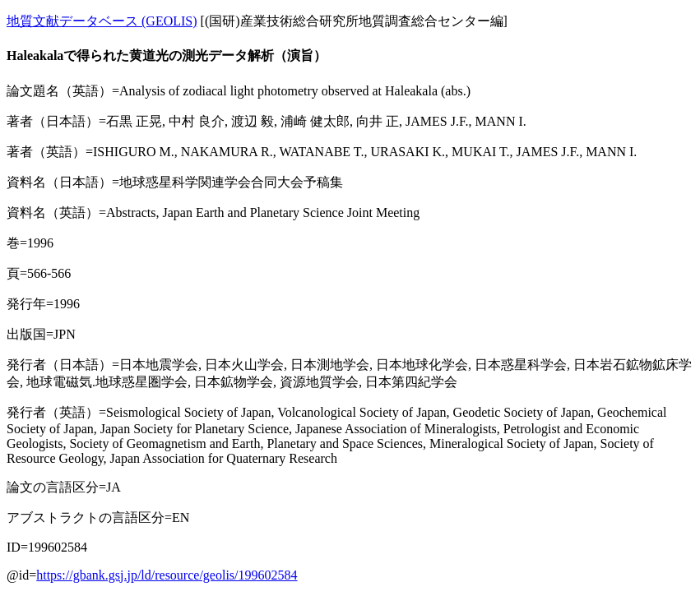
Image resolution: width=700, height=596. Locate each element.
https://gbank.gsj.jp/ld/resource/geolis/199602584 (167, 575)
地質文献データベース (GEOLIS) (102, 21)
